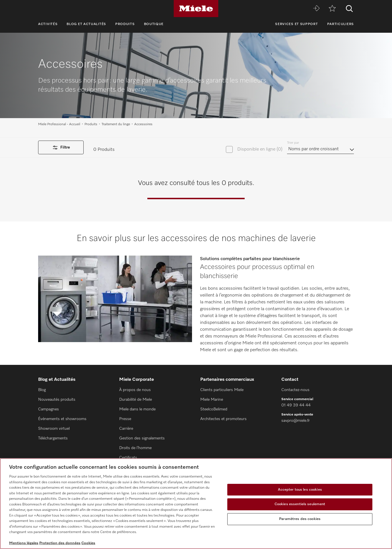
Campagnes (49, 409)
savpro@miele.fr (296, 421)
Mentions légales (24, 543)
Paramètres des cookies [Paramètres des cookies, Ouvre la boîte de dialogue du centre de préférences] (300, 519)
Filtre (61, 148)
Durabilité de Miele (136, 400)
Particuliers (341, 24)
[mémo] (332, 9)
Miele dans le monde (137, 409)
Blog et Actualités (86, 24)
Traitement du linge (116, 124)
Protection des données (60, 543)
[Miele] (196, 9)
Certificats (128, 458)
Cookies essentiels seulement (300, 504)
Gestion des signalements (142, 438)
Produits (125, 24)
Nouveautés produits (57, 400)
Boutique (154, 24)
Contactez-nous (295, 390)
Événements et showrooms (62, 419)
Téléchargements (53, 438)
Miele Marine (212, 400)
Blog (42, 390)
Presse (125, 419)
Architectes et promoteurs (223, 419)
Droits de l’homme (135, 448)
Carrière (126, 429)
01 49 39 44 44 (296, 405)
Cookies (88, 543)
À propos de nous (135, 390)
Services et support (296, 24)
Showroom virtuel (54, 429)
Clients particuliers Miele (222, 390)
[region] (196, 504)
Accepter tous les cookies (300, 490)
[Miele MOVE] (316, 9)
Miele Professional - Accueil (59, 124)
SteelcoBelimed (214, 409)
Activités (48, 24)
